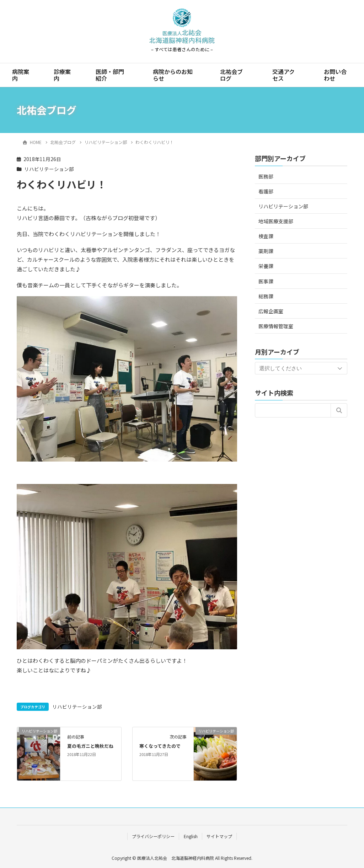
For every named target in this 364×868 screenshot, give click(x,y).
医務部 (266, 176)
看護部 (266, 191)
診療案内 (62, 75)
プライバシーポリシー (153, 836)
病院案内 (21, 75)
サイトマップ (219, 836)
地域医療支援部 (276, 221)
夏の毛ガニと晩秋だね (90, 746)
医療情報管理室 (276, 326)
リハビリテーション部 (49, 169)
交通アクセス (283, 75)
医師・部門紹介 (110, 75)
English (191, 836)
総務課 (266, 296)
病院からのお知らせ (173, 75)
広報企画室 (271, 311)
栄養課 (266, 266)
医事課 (266, 281)
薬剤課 (266, 251)
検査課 (266, 236)
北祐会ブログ (231, 75)
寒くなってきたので (160, 746)
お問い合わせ (335, 75)
